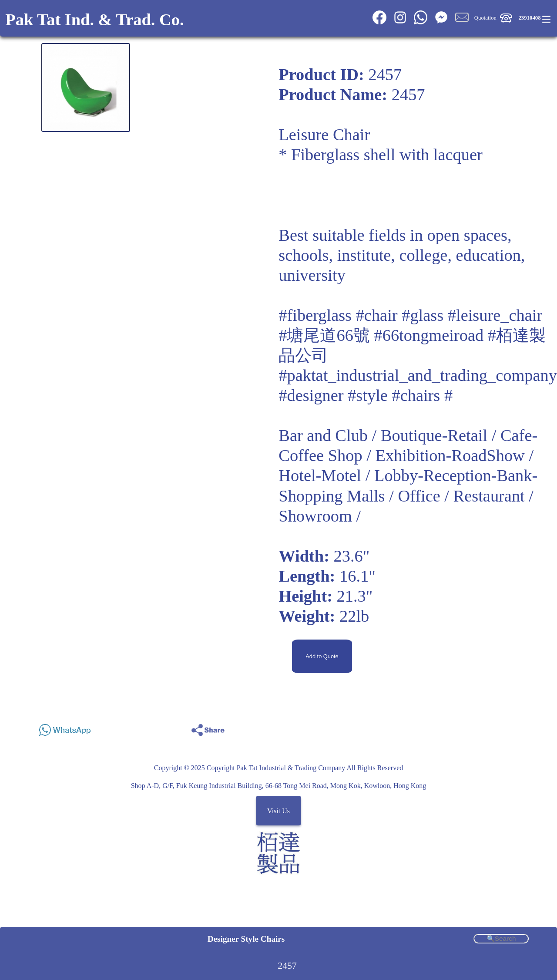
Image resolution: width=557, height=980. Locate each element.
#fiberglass (315, 315)
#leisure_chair (495, 315)
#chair (377, 315)
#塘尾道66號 (324, 335)
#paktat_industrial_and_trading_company (418, 375)
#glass (423, 315)
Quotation (485, 18)
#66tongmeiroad (429, 335)
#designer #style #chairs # (366, 395)
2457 (287, 966)
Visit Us (278, 810)
